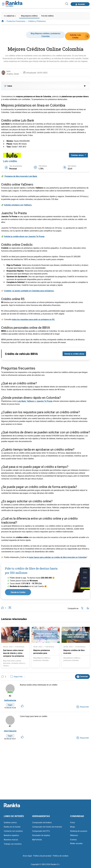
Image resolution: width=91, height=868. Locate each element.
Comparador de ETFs (41, 831)
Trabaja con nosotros (13, 844)
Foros (73, 823)
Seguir (10, 705)
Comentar (82, 676)
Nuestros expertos (11, 836)
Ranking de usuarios (79, 831)
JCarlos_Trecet (13, 74)
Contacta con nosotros (13, 831)
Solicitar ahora (78, 155)
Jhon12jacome (10, 731)
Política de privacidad (42, 856)
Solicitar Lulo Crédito (80, 36)
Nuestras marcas (11, 840)
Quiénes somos (10, 823)
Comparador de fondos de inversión (47, 827)
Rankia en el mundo (12, 827)
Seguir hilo (16, 676)
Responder (83, 707)
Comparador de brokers (42, 823)
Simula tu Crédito (18, 592)
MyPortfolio (37, 840)
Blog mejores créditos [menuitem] (29, 16)
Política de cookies (61, 856)
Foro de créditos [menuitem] (47, 16)
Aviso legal (27, 856)
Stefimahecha (10, 700)
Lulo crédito (10, 161)
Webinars (74, 836)
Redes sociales (76, 844)
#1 (10, 726)
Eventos (73, 840)
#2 (10, 696)
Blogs (73, 827)
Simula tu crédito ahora (74, 354)
